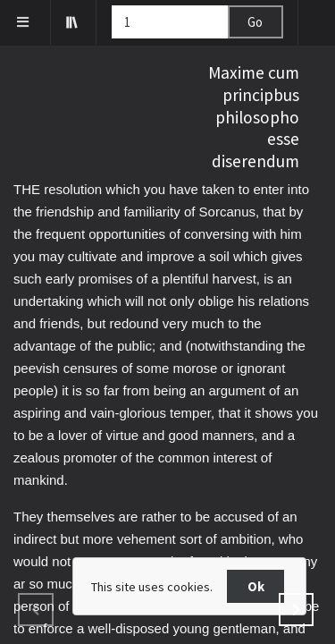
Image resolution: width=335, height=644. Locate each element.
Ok (256, 586)
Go (255, 22)
